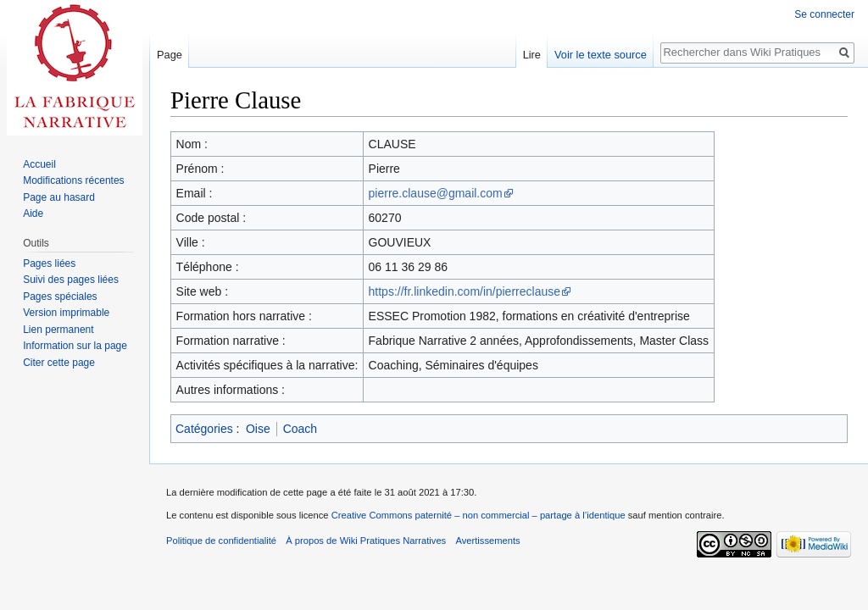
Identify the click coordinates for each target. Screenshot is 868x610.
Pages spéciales (60, 297)
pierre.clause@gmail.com (436, 193)
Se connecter (824, 14)
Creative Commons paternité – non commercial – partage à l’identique (479, 515)
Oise (258, 429)
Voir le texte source (601, 55)
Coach (300, 429)
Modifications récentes (73, 180)
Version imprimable (66, 313)
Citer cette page (59, 363)
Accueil (39, 164)
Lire (532, 55)
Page (170, 55)
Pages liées (49, 263)
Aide (33, 213)
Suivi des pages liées (71, 280)
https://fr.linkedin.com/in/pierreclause (465, 291)
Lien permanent (58, 330)
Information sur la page (75, 346)
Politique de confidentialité (221, 541)
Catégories (204, 429)
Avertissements (487, 541)
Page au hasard (59, 197)
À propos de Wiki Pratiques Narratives (366, 541)
